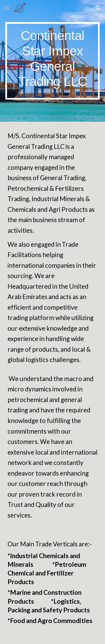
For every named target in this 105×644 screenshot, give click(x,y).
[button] (7, 8)
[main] (53, 61)
